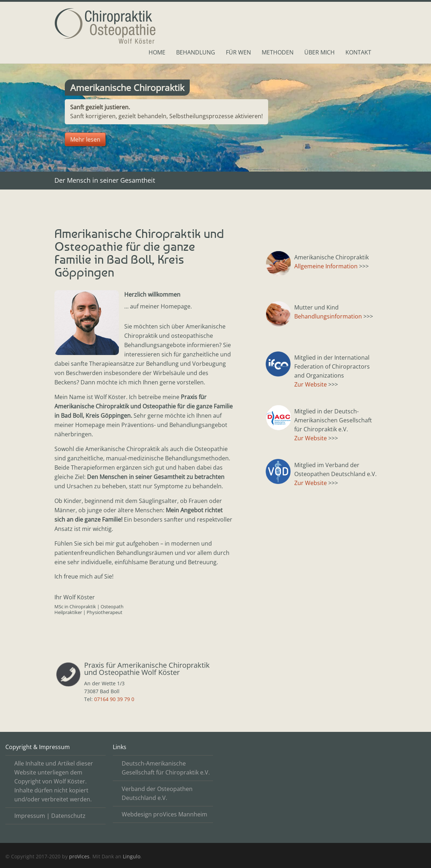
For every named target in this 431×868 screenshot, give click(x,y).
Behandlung (196, 52)
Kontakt (358, 52)
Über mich (319, 52)
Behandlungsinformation (328, 316)
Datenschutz (68, 816)
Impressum (30, 816)
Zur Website (311, 384)
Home (157, 52)
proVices (79, 856)
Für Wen (238, 52)
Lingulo (132, 856)
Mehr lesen (85, 139)
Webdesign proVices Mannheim (164, 814)
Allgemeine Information (326, 266)
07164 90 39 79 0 (114, 699)
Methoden (278, 52)
